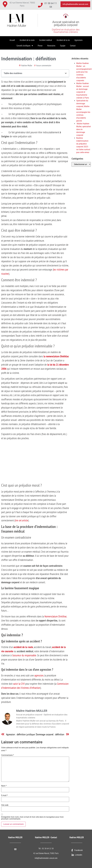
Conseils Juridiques (25, 46)
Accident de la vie (63, 40)
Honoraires (51, 46)
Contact (73, 46)
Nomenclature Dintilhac (56, 616)
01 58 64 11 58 (48, 848)
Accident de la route (27, 40)
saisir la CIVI (19, 684)
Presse (40, 46)
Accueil (12, 40)
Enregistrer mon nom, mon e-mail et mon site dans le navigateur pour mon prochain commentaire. (32, 818)
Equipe (63, 46)
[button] (66, 73)
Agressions (79, 40)
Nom (4, 786)
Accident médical (46, 40)
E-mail (4, 795)
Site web (5, 805)
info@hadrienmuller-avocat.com (46, 858)
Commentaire (8, 755)
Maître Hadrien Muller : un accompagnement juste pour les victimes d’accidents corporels (84, 72)
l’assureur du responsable (24, 655)
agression (39, 675)
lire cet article (22, 520)
